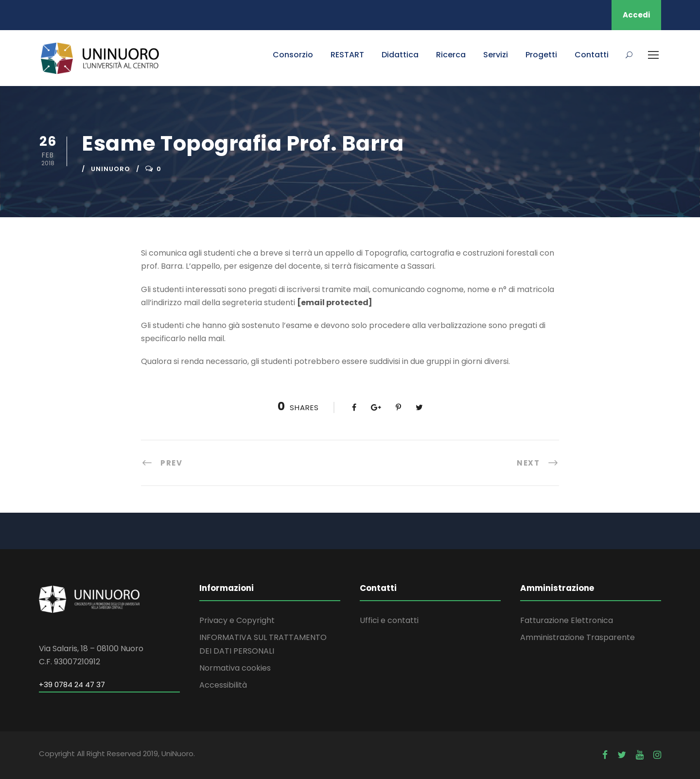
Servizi (496, 55)
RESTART (347, 55)
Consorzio (293, 55)
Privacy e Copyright (237, 620)
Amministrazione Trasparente (577, 637)
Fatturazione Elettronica (567, 620)
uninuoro (111, 169)
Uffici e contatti (389, 620)
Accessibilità (223, 685)
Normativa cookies (235, 668)
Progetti (541, 55)
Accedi (636, 15)
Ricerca (451, 55)
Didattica (400, 55)
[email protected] (335, 303)
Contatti (592, 55)
